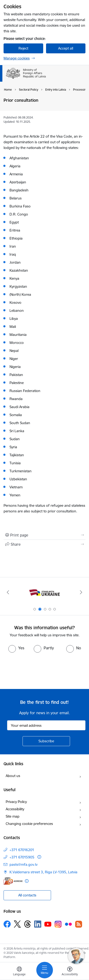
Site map (13, 816)
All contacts (27, 895)
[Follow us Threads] (28, 924)
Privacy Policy (16, 802)
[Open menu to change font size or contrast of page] (70, 972)
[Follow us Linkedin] (38, 924)
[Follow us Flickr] (68, 924)
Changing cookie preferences (29, 824)
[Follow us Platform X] (17, 924)
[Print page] (44, 535)
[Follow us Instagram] (58, 924)
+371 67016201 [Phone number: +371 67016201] (22, 850)
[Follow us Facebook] (7, 924)
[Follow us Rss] (79, 924)
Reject (23, 48)
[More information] (39, 857)
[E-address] (13, 881)
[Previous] (8, 592)
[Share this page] (44, 544)
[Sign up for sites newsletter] (46, 741)
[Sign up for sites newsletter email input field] (46, 725)
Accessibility (15, 809)
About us (13, 776)
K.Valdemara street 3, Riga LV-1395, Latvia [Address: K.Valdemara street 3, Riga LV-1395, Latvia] (43, 872)
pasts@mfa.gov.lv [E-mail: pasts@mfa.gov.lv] (23, 864)
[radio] (16, 648)
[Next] (81, 592)
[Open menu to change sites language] (19, 972)
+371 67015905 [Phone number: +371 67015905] (22, 857)
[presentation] (40, 670)
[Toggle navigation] (45, 970)
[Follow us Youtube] (48, 924)
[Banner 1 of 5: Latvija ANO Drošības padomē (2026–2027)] (45, 592)
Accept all (66, 48)
